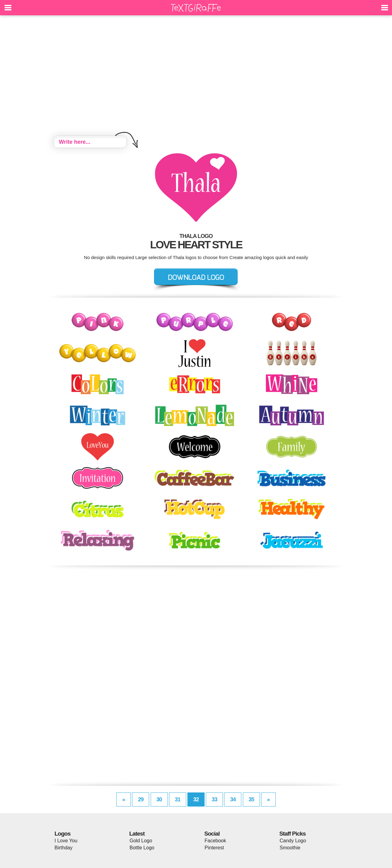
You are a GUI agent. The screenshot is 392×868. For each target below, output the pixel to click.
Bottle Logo (142, 848)
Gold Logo (141, 841)
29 (141, 799)
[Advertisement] (196, 76)
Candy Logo (293, 841)
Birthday (64, 848)
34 (233, 799)
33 (214, 799)
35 (251, 799)
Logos (62, 834)
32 (196, 799)
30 (159, 799)
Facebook (215, 841)
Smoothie (290, 848)
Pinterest (214, 848)
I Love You (66, 841)
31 (178, 799)
